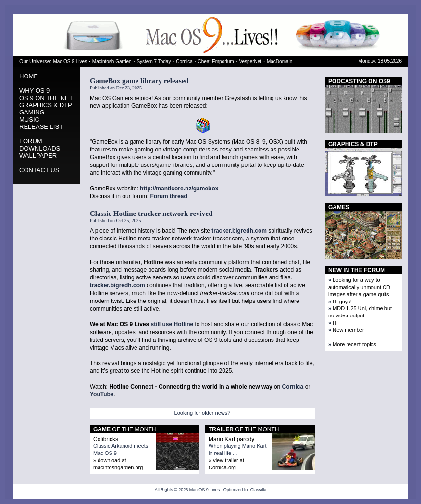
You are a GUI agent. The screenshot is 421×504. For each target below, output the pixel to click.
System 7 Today (154, 61)
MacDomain (279, 61)
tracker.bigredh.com (239, 231)
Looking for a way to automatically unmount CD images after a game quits (359, 287)
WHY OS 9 (34, 91)
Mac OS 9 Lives (70, 61)
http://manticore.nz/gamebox (179, 189)
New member (348, 330)
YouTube (102, 394)
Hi (335, 323)
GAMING (32, 112)
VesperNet (250, 61)
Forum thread (168, 196)
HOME (29, 76)
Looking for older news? (203, 413)
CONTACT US (39, 170)
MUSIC (29, 120)
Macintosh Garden (112, 61)
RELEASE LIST (41, 127)
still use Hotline (172, 324)
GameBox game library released (139, 81)
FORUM (31, 141)
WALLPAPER (38, 156)
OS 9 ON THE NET (46, 98)
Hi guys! (342, 302)
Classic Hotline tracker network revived (151, 214)
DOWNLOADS (40, 148)
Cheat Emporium (216, 61)
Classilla (259, 490)
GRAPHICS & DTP (46, 105)
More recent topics (354, 344)
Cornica (184, 61)
